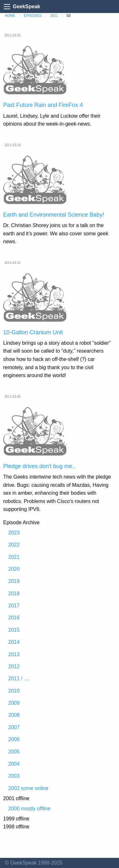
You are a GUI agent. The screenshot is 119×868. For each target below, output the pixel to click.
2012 (14, 666)
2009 (14, 703)
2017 (14, 606)
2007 (14, 727)
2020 (14, 569)
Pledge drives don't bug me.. (39, 466)
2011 (54, 16)
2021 (14, 557)
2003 (14, 776)
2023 (14, 533)
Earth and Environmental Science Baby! (54, 215)
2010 (14, 691)
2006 (14, 739)
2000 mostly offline (29, 809)
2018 (14, 594)
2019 (14, 581)
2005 (14, 752)
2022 (14, 545)
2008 (14, 715)
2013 (14, 654)
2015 (14, 630)
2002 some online (28, 788)
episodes (33, 16)
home (10, 16)
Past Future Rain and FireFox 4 (43, 105)
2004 (14, 764)
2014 (14, 642)
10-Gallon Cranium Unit (33, 332)
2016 (14, 618)
